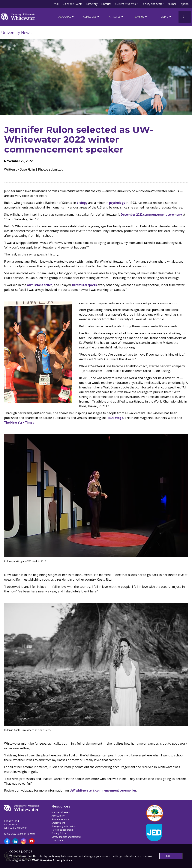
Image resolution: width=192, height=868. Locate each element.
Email (56, 4)
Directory (92, 4)
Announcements (60, 819)
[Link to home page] (18, 17)
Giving (166, 17)
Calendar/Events (73, 4)
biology (82, 203)
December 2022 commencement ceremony (151, 215)
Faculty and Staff (152, 4)
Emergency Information (64, 826)
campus (141, 17)
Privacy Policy (59, 833)
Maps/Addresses (61, 812)
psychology (117, 203)
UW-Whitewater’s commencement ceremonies (103, 790)
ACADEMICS (66, 17)
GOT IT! (171, 856)
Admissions (91, 17)
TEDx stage (115, 418)
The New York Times (19, 422)
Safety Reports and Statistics (66, 837)
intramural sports (84, 285)
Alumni (172, 4)
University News (16, 33)
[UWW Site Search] (185, 17)
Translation (58, 840)
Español (184, 4)
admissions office (40, 285)
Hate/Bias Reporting (62, 830)
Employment (58, 823)
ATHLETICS (116, 17)
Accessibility (58, 816)
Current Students (126, 4)
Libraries (106, 4)
